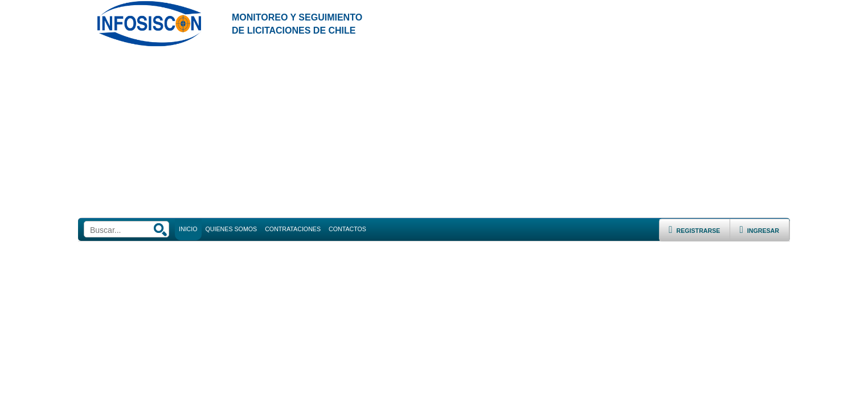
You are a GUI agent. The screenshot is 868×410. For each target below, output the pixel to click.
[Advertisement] (434, 133)
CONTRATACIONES (293, 229)
